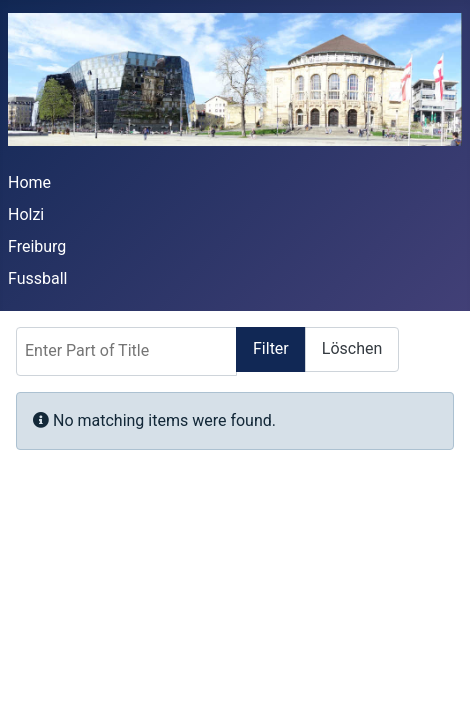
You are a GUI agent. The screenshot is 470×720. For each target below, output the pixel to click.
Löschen (352, 348)
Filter (271, 348)
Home (29, 182)
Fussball (37, 278)
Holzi (26, 214)
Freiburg (37, 246)
